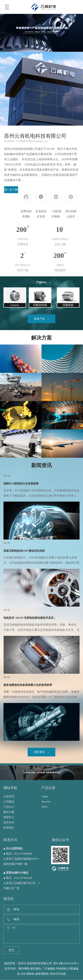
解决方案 (41, 338)
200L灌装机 (31, 974)
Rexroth (46, 802)
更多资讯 (42, 752)
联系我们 (9, 828)
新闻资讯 (41, 466)
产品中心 (9, 807)
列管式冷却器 (62, 974)
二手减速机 (56, 969)
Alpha (45, 797)
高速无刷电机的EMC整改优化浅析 (25, 551)
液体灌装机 (46, 974)
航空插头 (42, 969)
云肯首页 (9, 797)
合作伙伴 (9, 823)
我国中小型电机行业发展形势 (22, 484)
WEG (45, 807)
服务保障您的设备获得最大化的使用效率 (29, 685)
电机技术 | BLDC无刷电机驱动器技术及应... (30, 618)
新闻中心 (9, 817)
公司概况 (9, 802)
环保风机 (69, 969)
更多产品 (42, 319)
